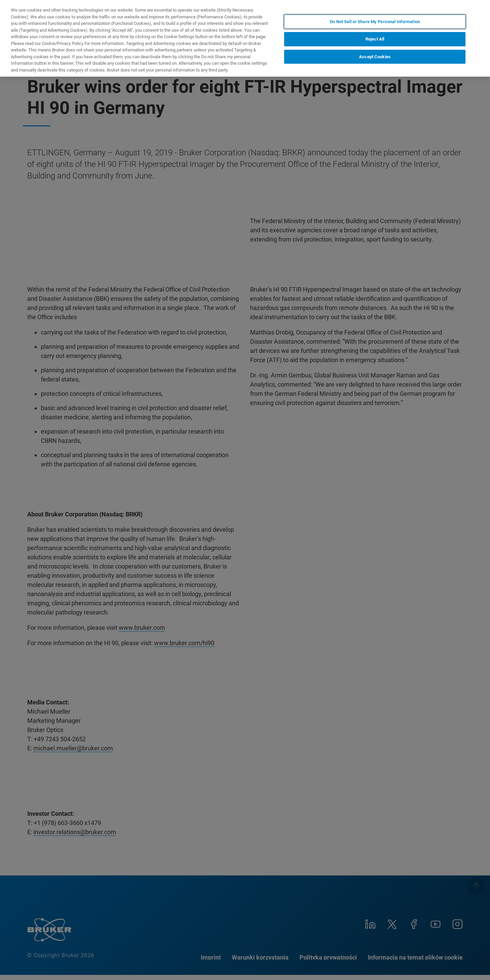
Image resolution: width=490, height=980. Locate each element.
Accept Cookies (375, 57)
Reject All (375, 39)
